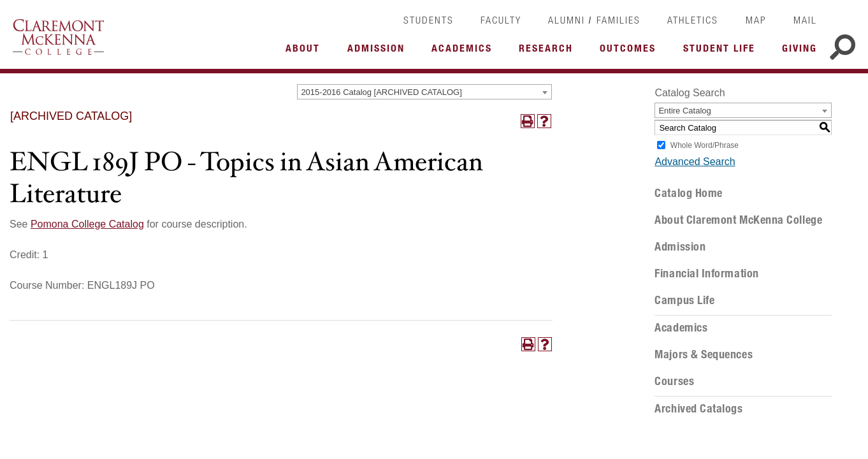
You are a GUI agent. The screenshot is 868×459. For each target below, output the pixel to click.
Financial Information (706, 273)
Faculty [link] (501, 20)
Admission (680, 247)
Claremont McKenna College (58, 37)
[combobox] (424, 92)
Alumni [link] (567, 20)
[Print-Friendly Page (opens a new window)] (528, 121)
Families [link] (618, 20)
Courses (674, 381)
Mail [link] (805, 20)
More (306, 52)
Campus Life (684, 300)
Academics (681, 328)
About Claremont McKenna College (738, 220)
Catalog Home (688, 193)
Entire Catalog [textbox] (684, 111)
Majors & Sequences (704, 354)
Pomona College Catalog (87, 224)
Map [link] (756, 20)
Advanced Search (695, 162)
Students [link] (429, 20)
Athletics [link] (693, 20)
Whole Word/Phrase (705, 145)
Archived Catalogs (698, 409)
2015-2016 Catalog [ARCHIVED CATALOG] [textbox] (381, 92)
